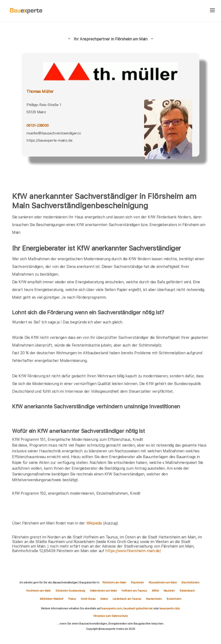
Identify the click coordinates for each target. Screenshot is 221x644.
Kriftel (155, 591)
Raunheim (137, 582)
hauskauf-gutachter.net (138, 608)
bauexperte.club (170, 608)
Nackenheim (154, 599)
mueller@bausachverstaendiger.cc (54, 133)
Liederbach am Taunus (127, 599)
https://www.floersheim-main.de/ (133, 551)
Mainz (104, 599)
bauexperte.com (112, 608)
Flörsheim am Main (114, 582)
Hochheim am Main (38, 591)
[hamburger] (212, 11)
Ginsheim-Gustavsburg (70, 591)
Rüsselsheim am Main (163, 582)
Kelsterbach (187, 591)
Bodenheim (174, 599)
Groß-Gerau (88, 599)
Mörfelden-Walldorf (52, 599)
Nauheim (169, 591)
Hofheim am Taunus (134, 591)
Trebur (72, 599)
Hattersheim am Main (103, 591)
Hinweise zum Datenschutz (110, 616)
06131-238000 (37, 126)
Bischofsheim (190, 582)
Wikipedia (95, 523)
